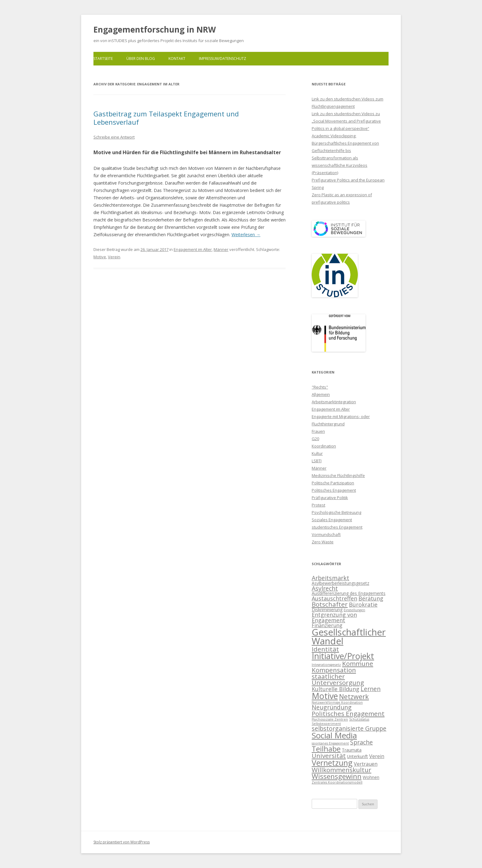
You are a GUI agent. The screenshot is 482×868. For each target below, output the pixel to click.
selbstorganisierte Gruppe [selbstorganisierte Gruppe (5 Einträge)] (349, 728)
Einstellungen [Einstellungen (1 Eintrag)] (354, 610)
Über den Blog (141, 59)
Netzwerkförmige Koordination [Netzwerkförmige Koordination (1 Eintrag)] (337, 702)
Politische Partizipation (333, 483)
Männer (221, 249)
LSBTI (317, 461)
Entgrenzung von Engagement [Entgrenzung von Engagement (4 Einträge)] (334, 617)
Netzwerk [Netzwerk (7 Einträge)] (354, 696)
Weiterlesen (246, 235)
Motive (100, 257)
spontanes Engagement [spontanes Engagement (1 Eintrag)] (330, 743)
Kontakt (177, 59)
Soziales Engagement (332, 520)
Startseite (103, 59)
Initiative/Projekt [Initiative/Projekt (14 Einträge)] (343, 656)
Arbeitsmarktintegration (334, 402)
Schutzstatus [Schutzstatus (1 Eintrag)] (359, 719)
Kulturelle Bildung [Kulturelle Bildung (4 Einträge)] (336, 689)
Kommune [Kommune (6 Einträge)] (358, 663)
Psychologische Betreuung (336, 512)
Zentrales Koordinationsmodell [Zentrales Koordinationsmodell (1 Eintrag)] (337, 782)
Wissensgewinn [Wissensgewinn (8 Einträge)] (337, 776)
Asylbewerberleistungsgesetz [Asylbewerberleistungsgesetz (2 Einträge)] (340, 583)
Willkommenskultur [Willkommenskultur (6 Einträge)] (342, 770)
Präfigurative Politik (330, 498)
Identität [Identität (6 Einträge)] (325, 649)
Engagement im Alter (193, 249)
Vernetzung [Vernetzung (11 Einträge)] (332, 763)
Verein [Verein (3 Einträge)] (377, 756)
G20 (315, 439)
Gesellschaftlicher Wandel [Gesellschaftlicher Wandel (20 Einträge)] (349, 637)
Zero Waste (323, 542)
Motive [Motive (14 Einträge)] (325, 696)
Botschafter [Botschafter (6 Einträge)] (330, 604)
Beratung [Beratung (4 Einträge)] (371, 598)
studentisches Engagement (337, 527)
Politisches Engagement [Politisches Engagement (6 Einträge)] (348, 714)
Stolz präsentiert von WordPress (122, 842)
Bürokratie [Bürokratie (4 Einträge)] (363, 604)
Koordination (324, 446)
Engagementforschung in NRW (155, 29)
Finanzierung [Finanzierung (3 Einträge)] (327, 625)
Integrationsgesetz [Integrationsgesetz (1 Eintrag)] (326, 665)
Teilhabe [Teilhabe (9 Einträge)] (326, 749)
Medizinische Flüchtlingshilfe (338, 475)
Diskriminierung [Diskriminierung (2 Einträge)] (327, 610)
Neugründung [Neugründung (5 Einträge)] (332, 707)
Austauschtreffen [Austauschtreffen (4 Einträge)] (334, 598)
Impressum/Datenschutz (223, 59)
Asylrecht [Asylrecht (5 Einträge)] (325, 588)
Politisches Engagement (334, 490)
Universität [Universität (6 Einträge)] (329, 756)
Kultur (317, 453)
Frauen (318, 431)
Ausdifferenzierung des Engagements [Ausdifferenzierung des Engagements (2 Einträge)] (349, 593)
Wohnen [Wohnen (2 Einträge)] (371, 777)
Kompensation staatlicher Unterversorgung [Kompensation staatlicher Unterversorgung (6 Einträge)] (338, 676)
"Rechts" (320, 387)
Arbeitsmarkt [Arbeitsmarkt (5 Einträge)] (330, 578)
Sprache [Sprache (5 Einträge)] (361, 742)
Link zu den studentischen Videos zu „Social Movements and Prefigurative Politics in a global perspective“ (346, 121)
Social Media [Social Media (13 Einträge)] (334, 735)
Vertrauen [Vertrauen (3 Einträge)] (366, 764)
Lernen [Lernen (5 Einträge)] (371, 689)
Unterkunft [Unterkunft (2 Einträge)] (358, 756)
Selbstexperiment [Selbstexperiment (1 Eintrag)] (326, 724)
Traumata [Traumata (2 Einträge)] (352, 750)
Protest (318, 505)
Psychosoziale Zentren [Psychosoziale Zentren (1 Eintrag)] (330, 719)
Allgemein (321, 394)
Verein (114, 257)
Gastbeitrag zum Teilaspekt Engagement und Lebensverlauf (166, 118)
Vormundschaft (326, 534)
